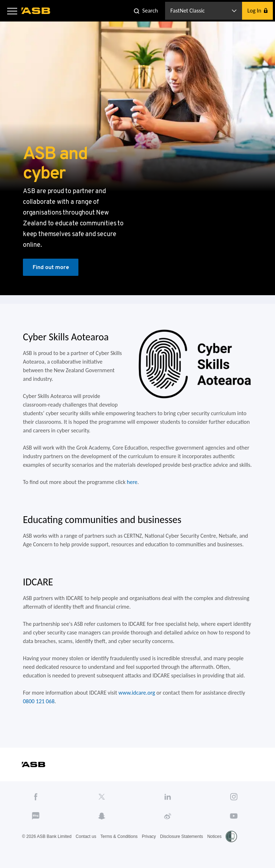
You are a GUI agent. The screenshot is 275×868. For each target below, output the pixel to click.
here (132, 482)
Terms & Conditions (119, 836)
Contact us (86, 836)
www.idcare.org (137, 693)
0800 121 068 (39, 701)
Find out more (51, 267)
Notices (214, 836)
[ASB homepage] (36, 11)
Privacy (149, 836)
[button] (12, 11)
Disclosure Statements (182, 836)
